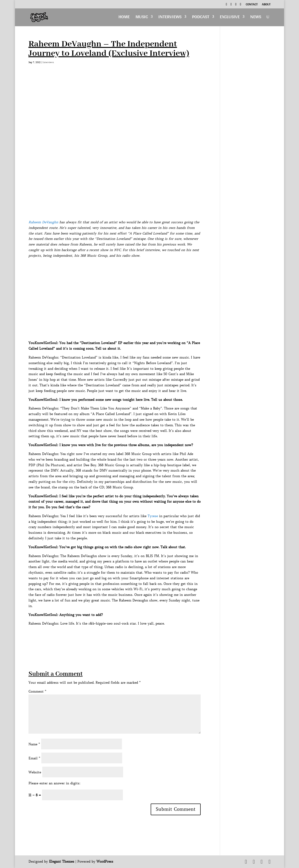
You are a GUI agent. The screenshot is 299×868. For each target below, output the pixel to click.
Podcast (201, 18)
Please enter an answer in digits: (54, 783)
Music (142, 18)
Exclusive (230, 18)
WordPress (105, 861)
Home (124, 18)
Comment (37, 691)
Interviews (170, 18)
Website (35, 772)
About (266, 5)
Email (34, 758)
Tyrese (153, 516)
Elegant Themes (62, 861)
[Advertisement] (114, 637)
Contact (252, 5)
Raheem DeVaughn (43, 222)
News (256, 18)
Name (34, 744)
